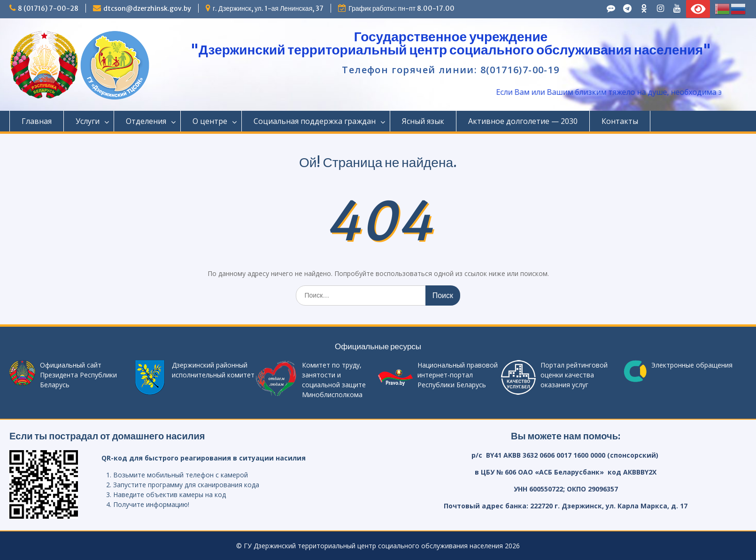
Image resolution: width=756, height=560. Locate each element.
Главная (37, 121)
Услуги (88, 121)
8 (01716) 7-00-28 (48, 8)
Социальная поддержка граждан (315, 121)
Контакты (620, 121)
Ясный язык (423, 121)
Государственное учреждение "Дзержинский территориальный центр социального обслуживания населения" (451, 43)
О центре (210, 121)
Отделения (146, 121)
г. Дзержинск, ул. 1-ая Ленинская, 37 (268, 8)
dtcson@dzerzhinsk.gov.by (147, 8)
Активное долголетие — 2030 (523, 121)
